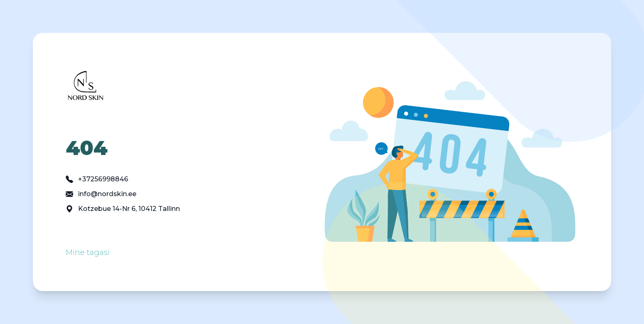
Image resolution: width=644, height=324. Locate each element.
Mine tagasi (88, 252)
